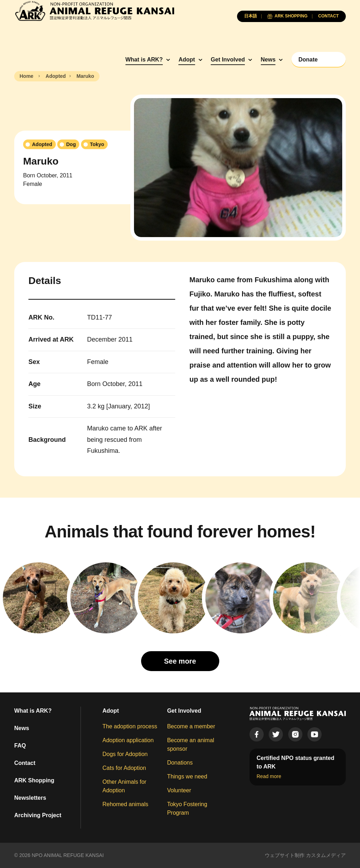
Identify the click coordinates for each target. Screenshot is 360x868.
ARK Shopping (34, 780)
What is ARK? (144, 60)
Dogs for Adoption (125, 754)
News (268, 60)
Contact (25, 763)
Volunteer (179, 790)
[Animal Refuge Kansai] (94, 11)
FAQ (20, 746)
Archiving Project (38, 815)
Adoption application (128, 740)
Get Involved (228, 60)
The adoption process (130, 726)
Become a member (191, 726)
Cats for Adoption (124, 768)
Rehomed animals (125, 804)
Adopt (187, 60)
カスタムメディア (326, 855)
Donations (180, 763)
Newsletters (30, 798)
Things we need (187, 776)
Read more (269, 776)
